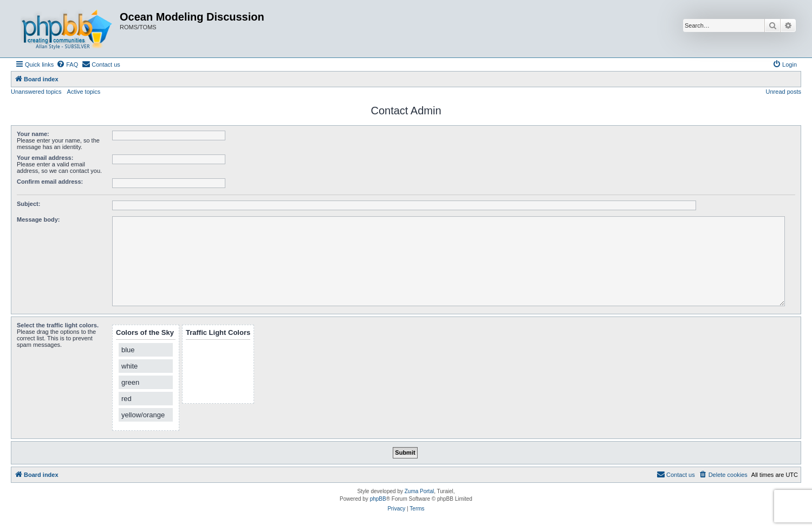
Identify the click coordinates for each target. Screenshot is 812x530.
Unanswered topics (36, 92)
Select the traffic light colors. (58, 325)
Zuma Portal (419, 491)
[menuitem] (67, 64)
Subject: (28, 204)
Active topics (84, 92)
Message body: (38, 219)
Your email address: (45, 158)
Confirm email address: (50, 182)
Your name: (33, 134)
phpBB (378, 499)
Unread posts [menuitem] (784, 92)
